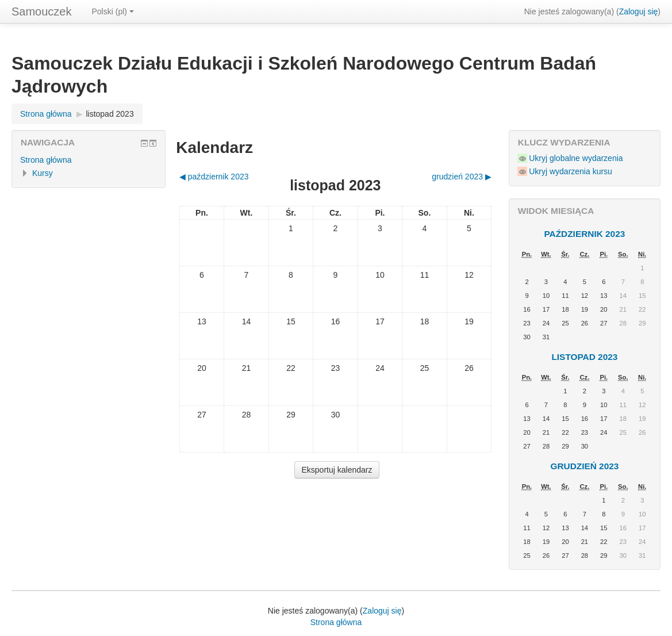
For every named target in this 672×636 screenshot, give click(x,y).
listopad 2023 (110, 114)
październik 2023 (584, 234)
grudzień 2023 (584, 466)
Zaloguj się (639, 12)
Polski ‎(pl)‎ (113, 12)
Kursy (43, 173)
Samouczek (42, 12)
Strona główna (46, 114)
